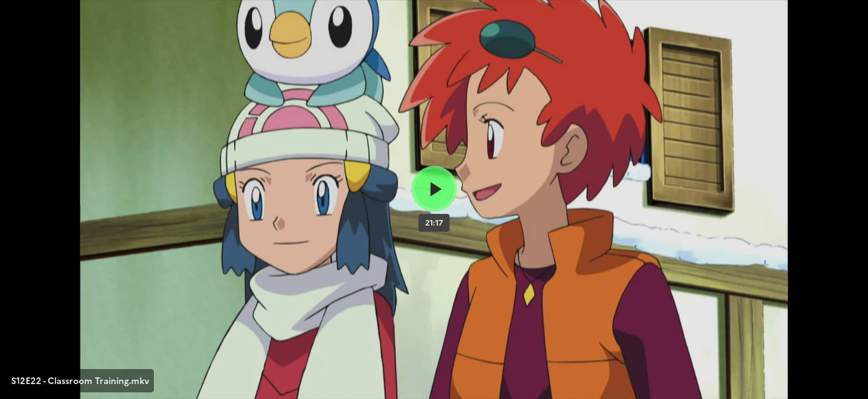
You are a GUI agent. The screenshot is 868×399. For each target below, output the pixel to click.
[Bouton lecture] (434, 189)
